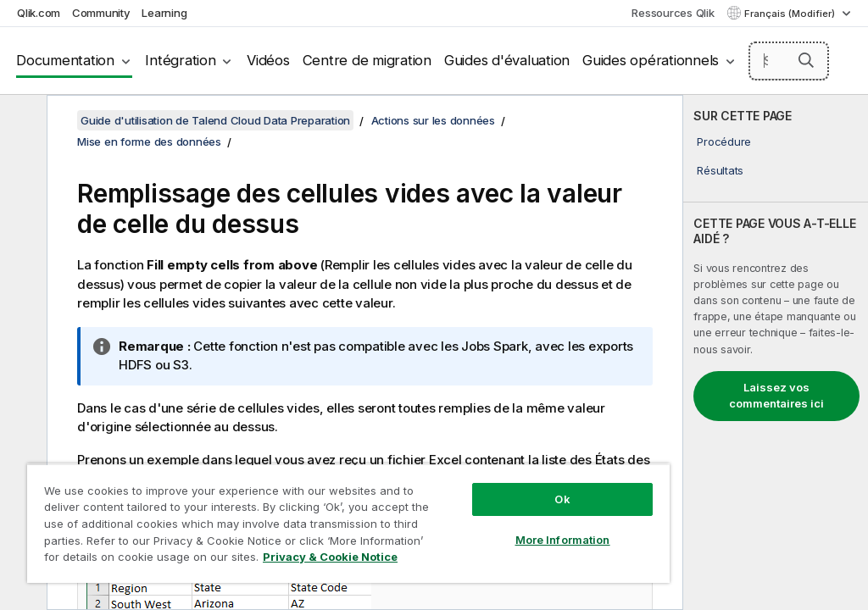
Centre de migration (367, 60)
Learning (164, 13)
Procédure (724, 141)
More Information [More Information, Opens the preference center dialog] (563, 540)
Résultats (720, 170)
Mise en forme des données (149, 141)
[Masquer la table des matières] (21, 121)
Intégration (180, 60)
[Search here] (789, 61)
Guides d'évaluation (507, 60)
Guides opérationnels (651, 60)
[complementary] (776, 352)
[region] (348, 523)
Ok (562, 499)
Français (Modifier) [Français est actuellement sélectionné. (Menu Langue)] (791, 14)
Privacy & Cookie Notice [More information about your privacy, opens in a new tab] (330, 557)
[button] (806, 60)
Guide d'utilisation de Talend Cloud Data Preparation (215, 120)
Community (101, 13)
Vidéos (268, 60)
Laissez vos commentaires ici (776, 396)
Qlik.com (39, 13)
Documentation (65, 60)
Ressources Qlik (673, 13)
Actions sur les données (433, 120)
